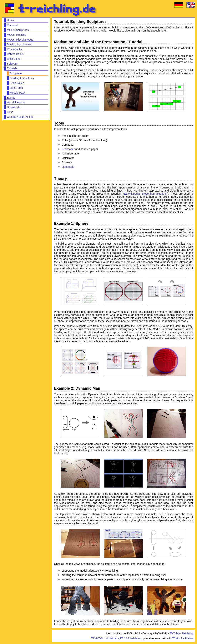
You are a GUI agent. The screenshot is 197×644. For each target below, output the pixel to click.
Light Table (16, 88)
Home (10, 20)
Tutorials (12, 68)
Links (10, 112)
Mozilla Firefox (184, 638)
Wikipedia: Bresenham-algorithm (148, 194)
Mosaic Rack (18, 93)
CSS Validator (132, 638)
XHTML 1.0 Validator (107, 638)
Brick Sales (14, 59)
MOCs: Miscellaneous (20, 40)
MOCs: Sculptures (18, 30)
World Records (16, 102)
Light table (68, 167)
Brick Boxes (17, 83)
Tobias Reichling (183, 633)
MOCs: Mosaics (16, 35)
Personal (12, 25)
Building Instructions (19, 44)
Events (11, 98)
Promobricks (14, 49)
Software (12, 64)
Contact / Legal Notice (20, 117)
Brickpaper (68, 149)
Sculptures (16, 73)
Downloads (14, 107)
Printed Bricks (15, 54)
